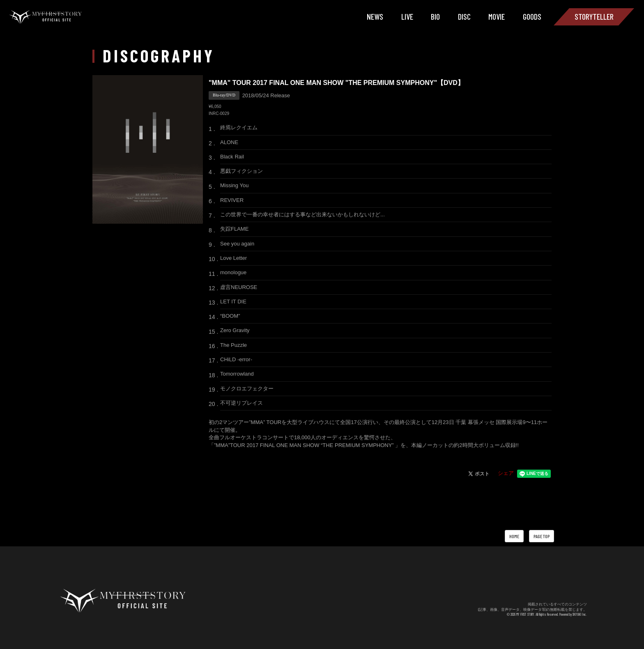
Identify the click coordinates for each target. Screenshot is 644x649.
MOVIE (497, 16)
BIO (435, 16)
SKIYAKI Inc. (580, 614)
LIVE (407, 16)
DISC (464, 16)
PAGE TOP (542, 536)
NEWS (375, 16)
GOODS (532, 16)
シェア (506, 473)
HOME (514, 536)
